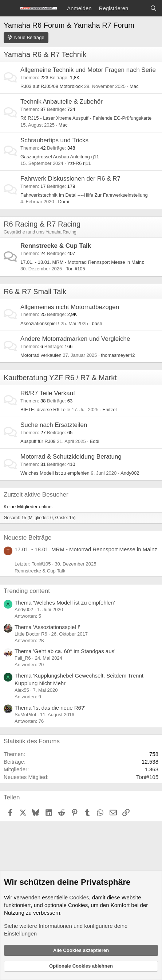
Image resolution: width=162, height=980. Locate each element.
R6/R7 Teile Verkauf (48, 393)
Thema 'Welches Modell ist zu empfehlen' (65, 603)
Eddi (95, 441)
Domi (63, 202)
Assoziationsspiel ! (40, 323)
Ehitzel (109, 410)
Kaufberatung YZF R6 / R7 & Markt (60, 378)
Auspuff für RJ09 (38, 441)
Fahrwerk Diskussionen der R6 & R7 (70, 179)
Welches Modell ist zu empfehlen (55, 473)
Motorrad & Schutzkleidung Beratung (71, 457)
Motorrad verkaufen (41, 355)
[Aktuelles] (139, 8)
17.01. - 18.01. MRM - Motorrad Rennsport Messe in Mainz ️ (83, 262)
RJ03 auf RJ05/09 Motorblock (52, 86)
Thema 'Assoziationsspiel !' (47, 627)
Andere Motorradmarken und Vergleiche (75, 339)
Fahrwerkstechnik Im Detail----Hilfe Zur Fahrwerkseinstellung (84, 195)
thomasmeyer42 (118, 355)
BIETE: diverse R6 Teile (45, 410)
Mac (134, 86)
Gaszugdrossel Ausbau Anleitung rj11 (60, 157)
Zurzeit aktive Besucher (36, 495)
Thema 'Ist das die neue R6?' (50, 708)
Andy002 (130, 473)
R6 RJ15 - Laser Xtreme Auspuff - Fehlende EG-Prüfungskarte (86, 118)
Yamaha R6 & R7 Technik (45, 54)
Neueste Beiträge (27, 538)
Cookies (79, 897)
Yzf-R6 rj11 (79, 163)
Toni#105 (76, 269)
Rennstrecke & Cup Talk (56, 246)
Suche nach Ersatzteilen (54, 425)
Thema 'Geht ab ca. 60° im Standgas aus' (65, 651)
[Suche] (153, 8)
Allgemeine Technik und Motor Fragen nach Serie (88, 70)
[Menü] (10, 8)
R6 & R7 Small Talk (35, 292)
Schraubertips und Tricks (54, 140)
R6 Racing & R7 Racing (42, 224)
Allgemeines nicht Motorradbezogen (70, 307)
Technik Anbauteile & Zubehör (62, 102)
